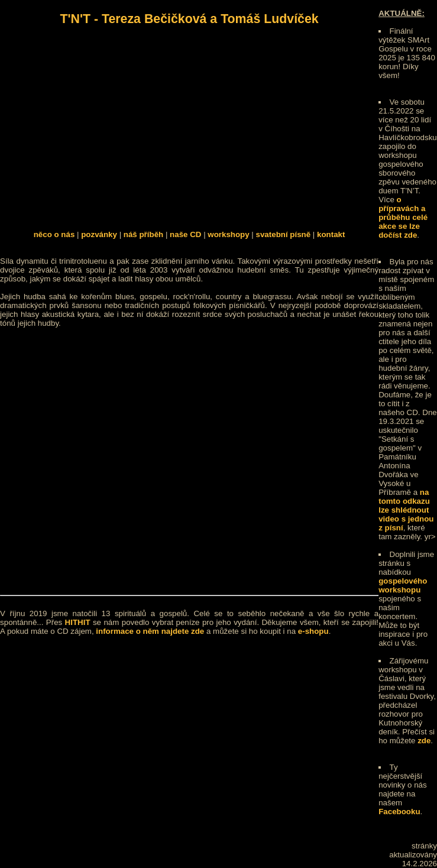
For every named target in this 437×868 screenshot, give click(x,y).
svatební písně (284, 234)
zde (424, 741)
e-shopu (313, 631)
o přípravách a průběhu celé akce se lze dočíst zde (403, 217)
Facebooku (399, 812)
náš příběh (143, 234)
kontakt (331, 234)
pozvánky (99, 234)
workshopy (228, 234)
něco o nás (54, 234)
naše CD (185, 234)
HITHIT (78, 622)
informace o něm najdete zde (150, 631)
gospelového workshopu (403, 585)
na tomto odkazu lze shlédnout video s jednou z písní (406, 510)
